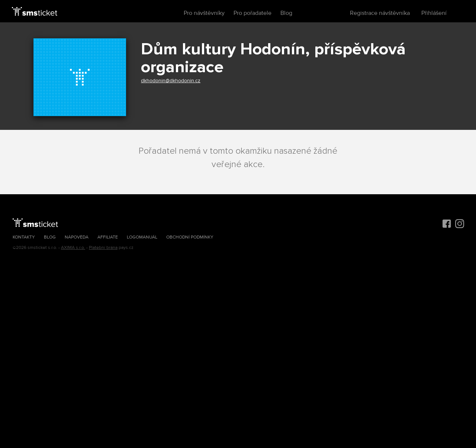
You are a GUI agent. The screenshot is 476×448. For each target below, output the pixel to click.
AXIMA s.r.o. (73, 248)
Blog (286, 13)
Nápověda (77, 237)
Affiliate (108, 237)
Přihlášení (434, 13)
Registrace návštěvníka (380, 13)
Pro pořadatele (253, 13)
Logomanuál (142, 237)
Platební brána (103, 248)
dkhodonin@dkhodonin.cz (171, 81)
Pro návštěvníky (204, 13)
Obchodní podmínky (190, 237)
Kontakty (24, 237)
